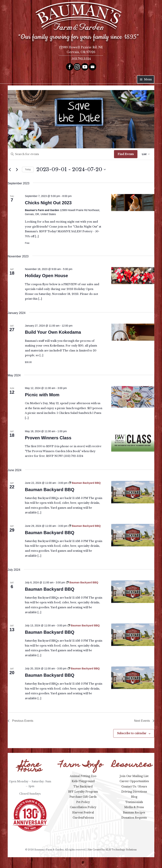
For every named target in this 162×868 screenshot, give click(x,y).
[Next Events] (17, 169)
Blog (134, 797)
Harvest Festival (83, 813)
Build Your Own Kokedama (53, 332)
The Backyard (83, 787)
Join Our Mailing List (134, 776)
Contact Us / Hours (134, 787)
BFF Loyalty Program (83, 792)
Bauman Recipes (134, 813)
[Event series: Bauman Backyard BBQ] (85, 483)
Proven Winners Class (48, 438)
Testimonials (134, 802)
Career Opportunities (134, 781)
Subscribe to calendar (132, 733)
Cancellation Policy (83, 807)
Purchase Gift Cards (83, 797)
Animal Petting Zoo (83, 776)
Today (28, 169)
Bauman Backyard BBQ (50, 490)
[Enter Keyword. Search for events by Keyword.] (61, 154)
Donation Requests (134, 818)
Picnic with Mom (42, 395)
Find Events (126, 154)
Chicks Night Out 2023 (48, 203)
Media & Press (134, 807)
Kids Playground (83, 781)
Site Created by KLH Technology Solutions (112, 850)
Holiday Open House (46, 276)
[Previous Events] (10, 169)
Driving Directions (134, 792)
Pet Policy (83, 802)
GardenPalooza (83, 818)
